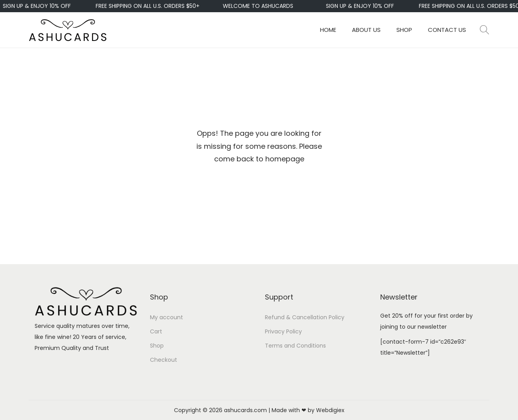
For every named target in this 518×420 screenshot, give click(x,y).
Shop (157, 346)
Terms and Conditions (295, 346)
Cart (156, 331)
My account (166, 317)
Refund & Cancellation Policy (305, 317)
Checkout (164, 360)
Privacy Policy (283, 331)
